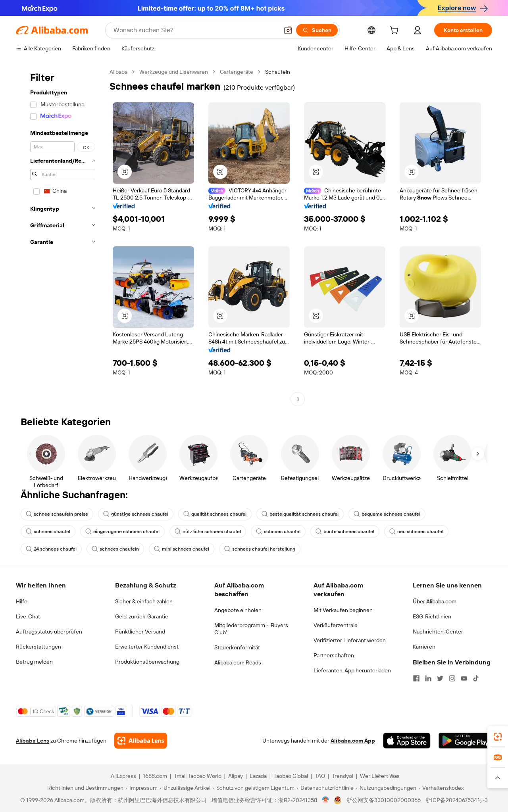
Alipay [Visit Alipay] (236, 776)
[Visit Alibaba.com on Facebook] (416, 678)
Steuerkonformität (237, 647)
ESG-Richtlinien (432, 616)
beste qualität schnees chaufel (300, 514)
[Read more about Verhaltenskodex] (441, 788)
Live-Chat (28, 616)
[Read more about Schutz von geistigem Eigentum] (254, 788)
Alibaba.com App (353, 741)
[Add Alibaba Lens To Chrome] (141, 741)
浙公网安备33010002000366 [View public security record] (384, 800)
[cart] (396, 31)
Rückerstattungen (38, 647)
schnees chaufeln (115, 549)
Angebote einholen (238, 610)
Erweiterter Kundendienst (147, 647)
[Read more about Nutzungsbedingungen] (386, 788)
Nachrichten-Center (438, 632)
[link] (498, 737)
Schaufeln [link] (278, 72)
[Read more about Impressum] (142, 788)
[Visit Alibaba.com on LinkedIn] (428, 678)
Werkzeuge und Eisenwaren (174, 72)
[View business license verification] (326, 800)
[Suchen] (317, 30)
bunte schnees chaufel (345, 532)
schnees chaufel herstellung (260, 549)
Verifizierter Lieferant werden (350, 640)
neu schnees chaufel (416, 532)
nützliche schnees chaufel (208, 532)
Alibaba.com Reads (238, 662)
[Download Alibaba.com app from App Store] (407, 741)
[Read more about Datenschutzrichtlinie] (325, 788)
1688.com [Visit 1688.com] (155, 776)
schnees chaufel (48, 532)
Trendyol (343, 776)
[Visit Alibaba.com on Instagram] (452, 678)
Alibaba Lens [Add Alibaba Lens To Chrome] (33, 741)
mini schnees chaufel (182, 549)
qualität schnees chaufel (215, 514)
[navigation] (60, 236)
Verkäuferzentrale (336, 625)
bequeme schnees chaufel (387, 514)
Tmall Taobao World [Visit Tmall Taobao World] (198, 776)
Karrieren (424, 647)
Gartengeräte (237, 72)
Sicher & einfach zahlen (144, 601)
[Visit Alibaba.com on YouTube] (464, 678)
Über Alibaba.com (435, 601)
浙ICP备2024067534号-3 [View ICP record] (457, 800)
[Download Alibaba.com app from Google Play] (465, 741)
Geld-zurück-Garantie (142, 616)
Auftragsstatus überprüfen (49, 632)
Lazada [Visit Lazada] (258, 776)
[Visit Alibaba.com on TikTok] (476, 678)
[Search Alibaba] (195, 30)
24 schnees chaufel (51, 549)
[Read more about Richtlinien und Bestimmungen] (84, 788)
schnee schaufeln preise (57, 514)
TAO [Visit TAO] (320, 776)
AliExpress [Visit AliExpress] (123, 776)
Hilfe (22, 601)
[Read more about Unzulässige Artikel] (185, 788)
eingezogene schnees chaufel (122, 532)
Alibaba (118, 72)
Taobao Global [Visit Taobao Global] (291, 776)
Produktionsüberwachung (147, 662)
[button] (288, 30)
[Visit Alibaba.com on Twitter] (440, 678)
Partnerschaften (334, 655)
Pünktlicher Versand (140, 632)
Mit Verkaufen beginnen (343, 610)
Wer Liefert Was (380, 776)
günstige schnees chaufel (136, 514)
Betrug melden (34, 662)
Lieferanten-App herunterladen (352, 670)
